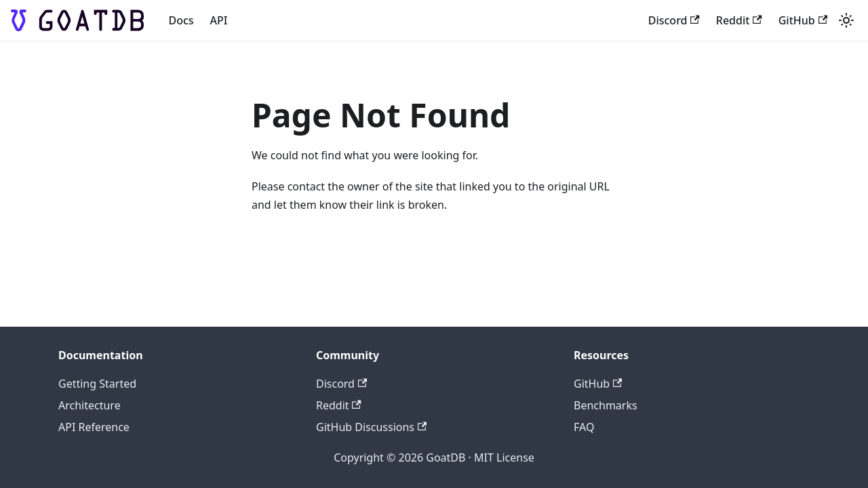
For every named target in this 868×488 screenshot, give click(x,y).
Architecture (90, 405)
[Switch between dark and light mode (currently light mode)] (846, 20)
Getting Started (97, 384)
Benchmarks (606, 405)
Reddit (739, 20)
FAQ (584, 427)
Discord (674, 20)
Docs (181, 20)
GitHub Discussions (371, 427)
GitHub (803, 20)
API (219, 20)
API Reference (94, 427)
